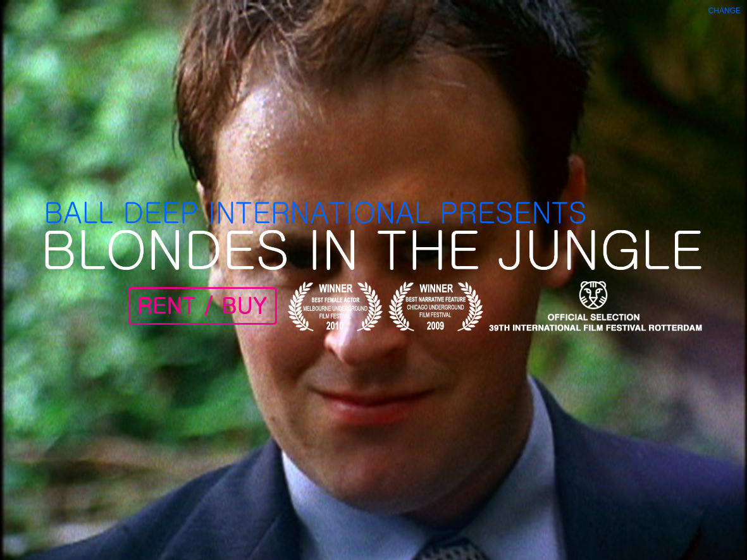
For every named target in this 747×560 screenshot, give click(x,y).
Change (725, 11)
